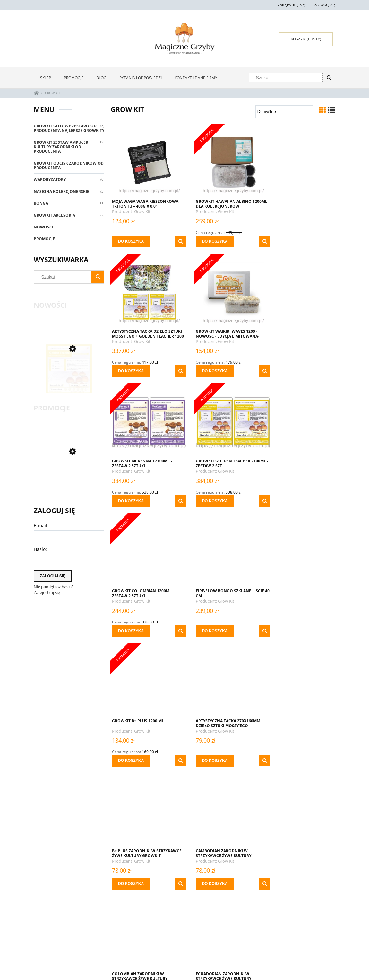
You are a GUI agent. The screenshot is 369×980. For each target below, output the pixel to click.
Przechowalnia (109, 951)
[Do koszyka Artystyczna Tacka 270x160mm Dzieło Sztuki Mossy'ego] (131, 624)
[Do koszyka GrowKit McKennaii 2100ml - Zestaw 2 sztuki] (208, 371)
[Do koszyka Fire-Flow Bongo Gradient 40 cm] (208, 870)
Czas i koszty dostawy (175, 950)
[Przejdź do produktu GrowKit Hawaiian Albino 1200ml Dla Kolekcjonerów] (223, 162)
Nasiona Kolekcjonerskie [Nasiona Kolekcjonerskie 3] (61, 191)
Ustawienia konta (111, 944)
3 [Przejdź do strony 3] (218, 898)
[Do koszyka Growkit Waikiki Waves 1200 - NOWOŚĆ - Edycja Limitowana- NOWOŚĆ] (131, 371)
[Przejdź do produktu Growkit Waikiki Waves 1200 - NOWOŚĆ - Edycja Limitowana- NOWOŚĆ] (146, 292)
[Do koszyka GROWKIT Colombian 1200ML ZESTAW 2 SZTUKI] (131, 501)
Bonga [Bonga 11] (41, 203)
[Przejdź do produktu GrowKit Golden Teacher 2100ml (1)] (69, 379)
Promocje (44, 239)
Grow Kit (143, 211)
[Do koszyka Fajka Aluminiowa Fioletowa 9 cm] (285, 747)
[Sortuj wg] (284, 112)
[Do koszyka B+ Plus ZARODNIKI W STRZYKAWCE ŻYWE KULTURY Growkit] (208, 624)
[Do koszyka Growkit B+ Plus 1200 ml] (285, 501)
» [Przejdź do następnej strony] (262, 898)
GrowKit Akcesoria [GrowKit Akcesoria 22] (54, 215)
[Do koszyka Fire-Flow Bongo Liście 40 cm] (285, 870)
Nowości (43, 227)
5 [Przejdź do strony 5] (240, 898)
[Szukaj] (329, 78)
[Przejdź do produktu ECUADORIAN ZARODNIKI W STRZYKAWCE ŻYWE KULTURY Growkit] (223, 675)
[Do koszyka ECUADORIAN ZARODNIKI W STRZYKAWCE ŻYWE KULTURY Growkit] (208, 747)
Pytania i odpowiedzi (53, 944)
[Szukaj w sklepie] (287, 78)
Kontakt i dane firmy (295, 936)
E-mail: (41, 525)
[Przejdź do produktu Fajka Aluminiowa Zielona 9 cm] (146, 798)
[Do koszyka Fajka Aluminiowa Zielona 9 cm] (131, 870)
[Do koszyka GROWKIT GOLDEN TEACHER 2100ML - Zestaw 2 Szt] (285, 371)
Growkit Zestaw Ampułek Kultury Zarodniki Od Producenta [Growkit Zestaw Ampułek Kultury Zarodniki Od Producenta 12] (61, 147)
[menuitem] (46, 78)
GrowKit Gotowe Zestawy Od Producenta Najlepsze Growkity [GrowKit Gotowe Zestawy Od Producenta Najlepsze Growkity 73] (69, 128)
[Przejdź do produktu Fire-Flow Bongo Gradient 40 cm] (223, 798)
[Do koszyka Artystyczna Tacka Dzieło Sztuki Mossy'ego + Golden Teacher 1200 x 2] (285, 241)
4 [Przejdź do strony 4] (229, 898)
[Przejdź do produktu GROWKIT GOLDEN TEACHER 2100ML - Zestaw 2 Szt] (300, 292)
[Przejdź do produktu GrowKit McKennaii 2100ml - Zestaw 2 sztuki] (223, 292)
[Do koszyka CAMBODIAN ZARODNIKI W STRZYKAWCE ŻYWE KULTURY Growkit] (285, 624)
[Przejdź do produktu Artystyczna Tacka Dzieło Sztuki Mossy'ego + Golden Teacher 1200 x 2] (300, 162)
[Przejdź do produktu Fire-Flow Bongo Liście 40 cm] (300, 798)
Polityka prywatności (235, 944)
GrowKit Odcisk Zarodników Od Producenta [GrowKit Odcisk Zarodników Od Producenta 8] (69, 165)
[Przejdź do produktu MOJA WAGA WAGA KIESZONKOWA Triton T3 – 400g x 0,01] (146, 162)
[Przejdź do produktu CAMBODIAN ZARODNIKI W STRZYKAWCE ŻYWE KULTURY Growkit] (300, 552)
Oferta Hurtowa (231, 936)
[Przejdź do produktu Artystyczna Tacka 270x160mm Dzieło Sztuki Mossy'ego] (146, 552)
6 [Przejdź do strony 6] (251, 898)
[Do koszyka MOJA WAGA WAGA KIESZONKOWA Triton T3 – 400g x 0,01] (131, 241)
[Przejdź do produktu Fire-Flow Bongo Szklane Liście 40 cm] (223, 422)
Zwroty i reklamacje (53, 936)
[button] (174, 241)
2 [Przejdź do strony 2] (206, 898)
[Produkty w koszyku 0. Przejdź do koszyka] (306, 39)
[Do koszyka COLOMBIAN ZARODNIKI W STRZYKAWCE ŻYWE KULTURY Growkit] (131, 747)
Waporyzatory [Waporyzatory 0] (50, 180)
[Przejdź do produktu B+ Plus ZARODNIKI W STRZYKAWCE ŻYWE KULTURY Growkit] (223, 552)
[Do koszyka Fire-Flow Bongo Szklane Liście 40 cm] (208, 501)
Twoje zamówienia (111, 936)
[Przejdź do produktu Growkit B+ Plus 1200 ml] (300, 422)
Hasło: (40, 549)
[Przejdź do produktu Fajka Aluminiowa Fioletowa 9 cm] (300, 675)
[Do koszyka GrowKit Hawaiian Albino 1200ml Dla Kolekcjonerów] (208, 241)
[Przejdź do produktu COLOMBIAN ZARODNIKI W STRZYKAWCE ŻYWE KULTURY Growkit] (146, 675)
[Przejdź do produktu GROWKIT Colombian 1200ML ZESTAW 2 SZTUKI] (146, 422)
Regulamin (44, 951)
